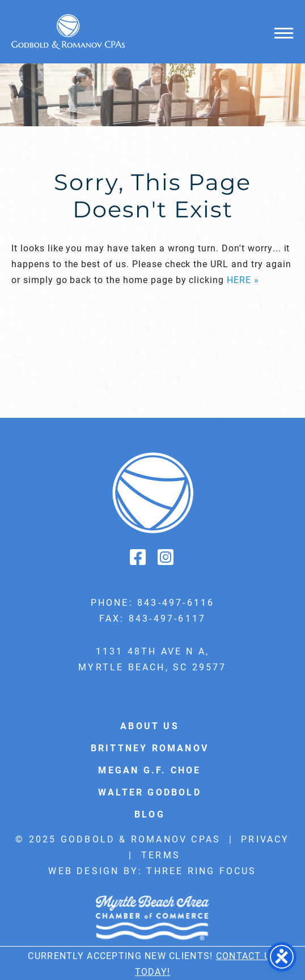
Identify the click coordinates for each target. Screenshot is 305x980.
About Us (150, 726)
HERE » (243, 279)
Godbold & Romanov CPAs (68, 32)
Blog (150, 814)
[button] (284, 33)
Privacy (265, 839)
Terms (161, 855)
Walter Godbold (150, 792)
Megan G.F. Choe (149, 770)
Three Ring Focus (201, 870)
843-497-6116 (176, 602)
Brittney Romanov (150, 748)
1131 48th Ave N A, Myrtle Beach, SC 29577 (152, 659)
